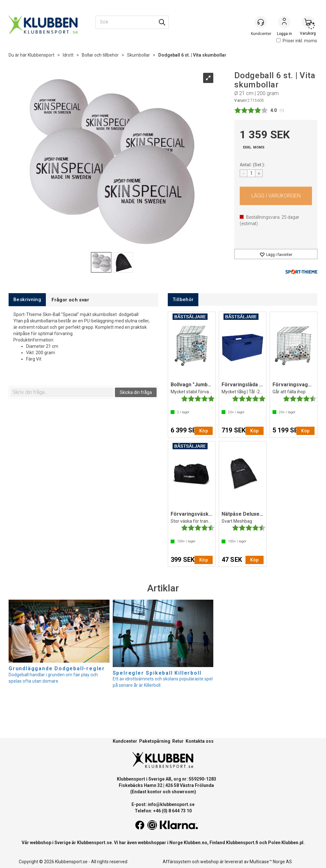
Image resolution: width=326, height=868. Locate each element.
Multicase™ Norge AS (271, 862)
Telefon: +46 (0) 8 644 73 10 (163, 811)
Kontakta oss (200, 741)
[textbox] (62, 392)
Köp (276, 196)
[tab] (27, 300)
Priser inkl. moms (297, 41)
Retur (178, 741)
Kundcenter (125, 741)
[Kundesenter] (261, 22)
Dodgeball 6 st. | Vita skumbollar (192, 55)
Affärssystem (177, 862)
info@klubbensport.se (171, 804)
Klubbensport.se (94, 843)
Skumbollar (138, 55)
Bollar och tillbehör (100, 55)
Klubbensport (41, 55)
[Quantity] (251, 173)
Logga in (284, 23)
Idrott (68, 55)
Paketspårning (155, 741)
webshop (209, 862)
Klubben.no (195, 843)
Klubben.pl (292, 843)
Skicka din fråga (136, 392)
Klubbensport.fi (242, 843)
